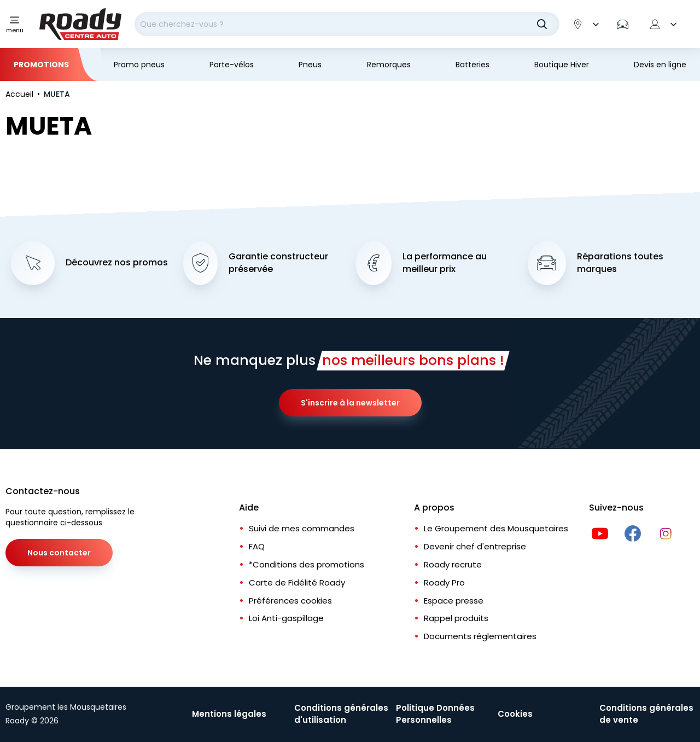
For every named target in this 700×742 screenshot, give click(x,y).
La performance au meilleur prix (445, 263)
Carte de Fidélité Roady (297, 582)
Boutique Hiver (562, 65)
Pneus (310, 65)
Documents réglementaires (480, 637)
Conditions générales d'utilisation (341, 714)
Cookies (515, 714)
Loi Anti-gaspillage (286, 619)
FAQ (257, 546)
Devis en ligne (660, 65)
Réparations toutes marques (620, 263)
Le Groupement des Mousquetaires (496, 529)
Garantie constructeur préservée (278, 263)
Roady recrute (453, 564)
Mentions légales (229, 714)
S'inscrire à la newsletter (350, 403)
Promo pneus (139, 65)
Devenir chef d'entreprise (475, 546)
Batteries (472, 65)
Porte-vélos (232, 65)
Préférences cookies (290, 601)
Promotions (41, 65)
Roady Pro (444, 582)
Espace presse (454, 601)
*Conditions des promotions (307, 564)
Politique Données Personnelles (435, 714)
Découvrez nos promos (117, 263)
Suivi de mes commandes (302, 529)
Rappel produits (456, 619)
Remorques (389, 65)
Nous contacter (59, 553)
